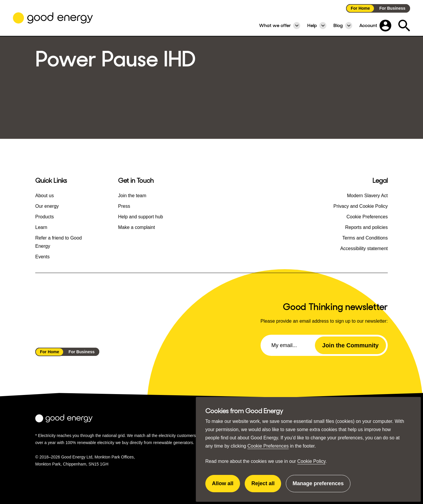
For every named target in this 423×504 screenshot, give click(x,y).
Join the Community (350, 345)
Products (45, 217)
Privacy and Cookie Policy (361, 206)
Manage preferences (318, 486)
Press (124, 206)
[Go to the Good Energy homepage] (53, 18)
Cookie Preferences (268, 446)
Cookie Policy (311, 461)
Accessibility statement (364, 248)
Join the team (132, 196)
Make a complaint (136, 227)
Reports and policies (366, 227)
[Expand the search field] (404, 26)
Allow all (226, 486)
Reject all (266, 486)
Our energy (47, 206)
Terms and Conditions (365, 238)
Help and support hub (141, 217)
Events (42, 257)
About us (45, 196)
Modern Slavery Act (367, 196)
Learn (41, 227)
